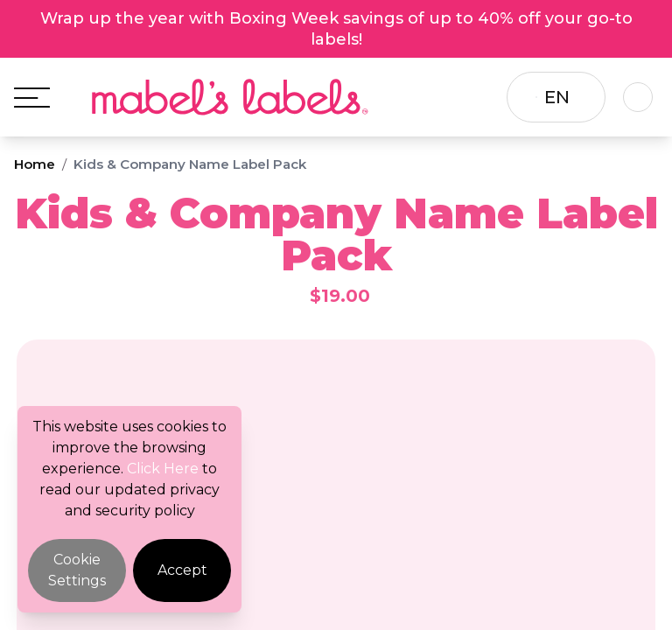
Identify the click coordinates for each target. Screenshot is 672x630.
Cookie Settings (77, 570)
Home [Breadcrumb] (35, 164)
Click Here (163, 469)
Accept (182, 570)
